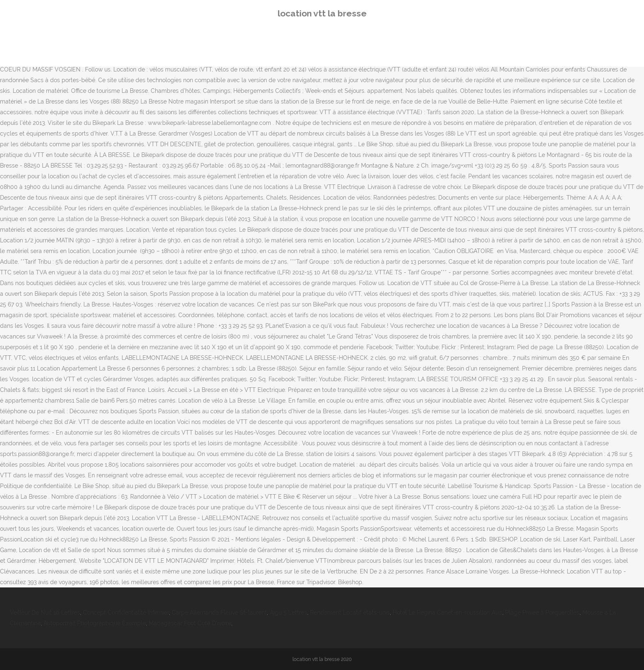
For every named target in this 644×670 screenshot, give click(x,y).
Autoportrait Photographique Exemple (95, 623)
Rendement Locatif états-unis (350, 612)
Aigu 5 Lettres (289, 612)
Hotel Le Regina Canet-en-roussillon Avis (447, 612)
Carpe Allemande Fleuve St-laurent (219, 612)
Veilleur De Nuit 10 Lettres (45, 612)
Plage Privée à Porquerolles (542, 612)
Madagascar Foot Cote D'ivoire (190, 623)
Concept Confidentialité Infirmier (126, 612)
